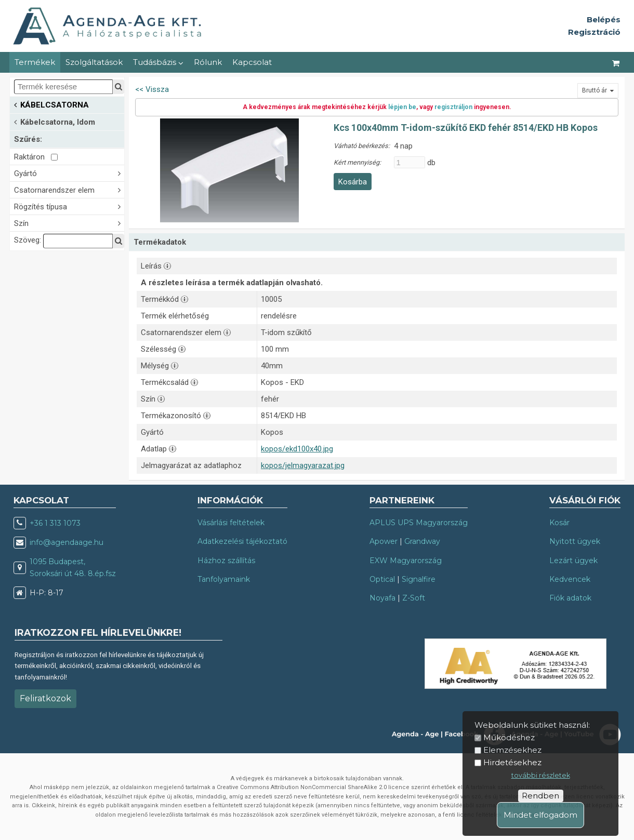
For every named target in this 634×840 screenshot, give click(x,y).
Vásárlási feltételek (231, 523)
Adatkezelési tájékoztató (242, 541)
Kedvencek (570, 579)
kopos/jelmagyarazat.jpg (303, 465)
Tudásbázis (158, 62)
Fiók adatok (570, 598)
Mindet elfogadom (540, 815)
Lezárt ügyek (573, 561)
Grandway (422, 541)
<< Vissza (152, 89)
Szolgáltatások (94, 62)
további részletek (541, 775)
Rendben (540, 796)
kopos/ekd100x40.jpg (297, 449)
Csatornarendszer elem (69, 189)
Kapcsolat (252, 62)
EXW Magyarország (406, 561)
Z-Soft (414, 598)
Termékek (35, 62)
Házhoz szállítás (226, 561)
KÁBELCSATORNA (51, 104)
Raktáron (36, 157)
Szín (69, 223)
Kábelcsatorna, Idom (55, 121)
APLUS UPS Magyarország (419, 523)
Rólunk (208, 62)
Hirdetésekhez (512, 762)
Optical (382, 579)
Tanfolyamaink (224, 579)
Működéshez (509, 737)
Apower (384, 541)
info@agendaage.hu (67, 542)
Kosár (559, 523)
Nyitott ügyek (575, 541)
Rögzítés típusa (69, 206)
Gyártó (69, 173)
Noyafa (382, 598)
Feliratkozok (45, 698)
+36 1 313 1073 (55, 523)
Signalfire (419, 579)
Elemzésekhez (512, 750)
